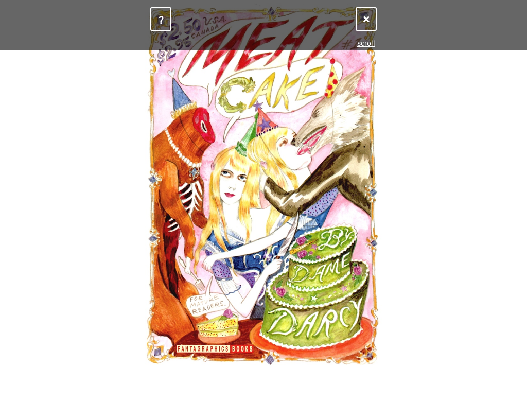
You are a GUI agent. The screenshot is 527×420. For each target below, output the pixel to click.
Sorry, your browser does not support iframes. (263, 210)
